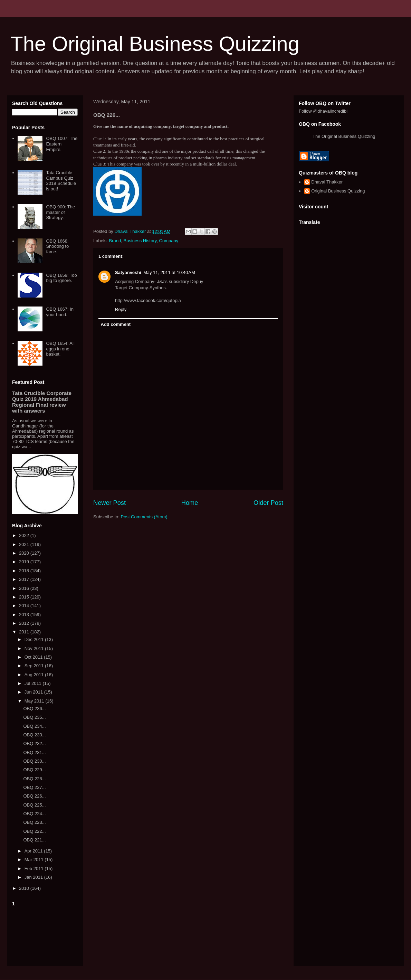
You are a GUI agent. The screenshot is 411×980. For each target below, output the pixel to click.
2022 (25, 535)
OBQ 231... (34, 752)
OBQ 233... (34, 735)
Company (169, 241)
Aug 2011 (35, 675)
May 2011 (35, 701)
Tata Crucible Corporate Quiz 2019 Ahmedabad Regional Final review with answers (42, 402)
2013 (25, 615)
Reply (121, 309)
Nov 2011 (35, 648)
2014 (25, 606)
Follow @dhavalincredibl (323, 111)
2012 (25, 623)
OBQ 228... (34, 779)
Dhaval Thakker (327, 182)
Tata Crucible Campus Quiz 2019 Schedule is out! (61, 181)
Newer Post (109, 503)
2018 (25, 571)
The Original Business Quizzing (155, 44)
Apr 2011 (34, 851)
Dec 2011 (35, 639)
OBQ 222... (34, 831)
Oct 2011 (34, 657)
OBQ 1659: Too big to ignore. (61, 278)
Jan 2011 (34, 877)
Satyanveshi (128, 272)
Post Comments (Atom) (144, 517)
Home (190, 503)
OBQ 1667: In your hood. (60, 312)
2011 (25, 632)
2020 (25, 553)
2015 (25, 597)
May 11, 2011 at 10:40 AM (169, 272)
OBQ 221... (34, 840)
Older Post (268, 503)
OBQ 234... (34, 726)
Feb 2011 (35, 869)
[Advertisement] (45, 935)
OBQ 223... (34, 822)
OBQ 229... (34, 770)
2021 (25, 544)
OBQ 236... (34, 709)
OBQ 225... (34, 805)
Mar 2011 (35, 860)
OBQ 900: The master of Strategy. (60, 212)
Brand (115, 241)
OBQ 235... (34, 717)
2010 (25, 888)
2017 (25, 579)
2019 (25, 562)
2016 (25, 588)
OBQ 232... (34, 743)
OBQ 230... (34, 761)
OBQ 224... (34, 814)
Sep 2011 (35, 666)
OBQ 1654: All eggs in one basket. (60, 349)
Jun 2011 (34, 692)
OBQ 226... (34, 796)
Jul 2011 (34, 683)
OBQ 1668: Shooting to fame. (57, 246)
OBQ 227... (34, 787)
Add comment (116, 324)
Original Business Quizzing (338, 191)
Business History (140, 241)
